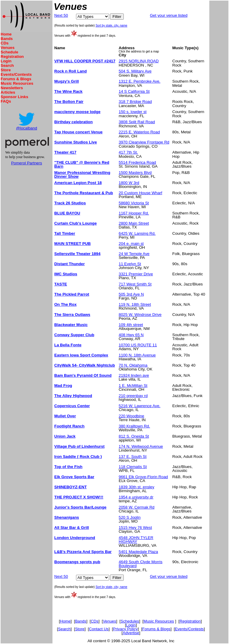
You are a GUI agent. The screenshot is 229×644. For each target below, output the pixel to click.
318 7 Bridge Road (135, 102)
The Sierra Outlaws (72, 315)
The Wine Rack (68, 91)
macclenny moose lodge (77, 112)
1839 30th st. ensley (136, 487)
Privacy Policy (125, 629)
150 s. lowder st (133, 112)
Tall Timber (65, 233)
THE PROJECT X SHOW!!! (79, 497)
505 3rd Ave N (131, 294)
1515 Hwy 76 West (135, 528)
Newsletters (12, 88)
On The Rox (65, 304)
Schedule (9, 52)
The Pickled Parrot (72, 294)
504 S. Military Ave (135, 71)
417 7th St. (128, 152)
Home (6, 34)
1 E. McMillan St (133, 386)
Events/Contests (16, 74)
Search (7, 65)
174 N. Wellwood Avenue (141, 446)
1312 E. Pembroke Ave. (140, 81)
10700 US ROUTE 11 (138, 345)
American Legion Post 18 (78, 183)
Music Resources (17, 83)
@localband (27, 128)
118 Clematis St (133, 467)
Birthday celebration (74, 122)
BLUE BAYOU (67, 213)
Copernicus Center (72, 406)
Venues (8, 48)
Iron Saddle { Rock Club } (78, 457)
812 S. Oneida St (134, 436)
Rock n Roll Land (71, 71)
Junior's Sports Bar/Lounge (80, 507)
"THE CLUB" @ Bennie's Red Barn (82, 164)
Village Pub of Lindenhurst (79, 446)
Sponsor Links (14, 97)
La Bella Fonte (68, 345)
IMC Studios (66, 274)
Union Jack (65, 436)
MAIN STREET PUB (72, 244)
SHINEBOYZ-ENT (71, 487)
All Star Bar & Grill (72, 528)
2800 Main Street (134, 223)
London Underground (75, 538)
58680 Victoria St (134, 203)
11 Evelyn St (130, 264)
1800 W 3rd (129, 183)
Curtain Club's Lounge (75, 223)
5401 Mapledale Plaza (138, 552)
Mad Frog (63, 386)
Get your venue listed (169, 15)
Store (6, 70)
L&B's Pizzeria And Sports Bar (83, 552)
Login (6, 61)
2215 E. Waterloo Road (139, 132)
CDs (5, 43)
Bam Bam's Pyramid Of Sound (83, 375)
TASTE (61, 284)
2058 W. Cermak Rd (137, 507)
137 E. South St (133, 457)
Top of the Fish (68, 467)
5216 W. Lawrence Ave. (140, 406)
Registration (12, 57)
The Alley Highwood (73, 396)
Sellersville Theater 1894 (77, 254)
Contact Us (99, 629)
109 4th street (131, 325)
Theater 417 (65, 152)
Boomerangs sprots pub (77, 562)
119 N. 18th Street (135, 304)
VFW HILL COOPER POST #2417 (85, 61)
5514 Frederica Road (137, 162)
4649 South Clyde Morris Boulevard (141, 564)
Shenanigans (67, 517)
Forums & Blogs (16, 79)
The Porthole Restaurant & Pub (84, 193)
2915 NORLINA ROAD (139, 61)
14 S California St (134, 91)
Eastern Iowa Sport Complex (81, 355)
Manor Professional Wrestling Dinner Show (82, 174)
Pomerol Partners (27, 163)
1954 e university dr (136, 497)
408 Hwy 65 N (131, 335)
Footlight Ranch (69, 426)
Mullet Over (65, 416)
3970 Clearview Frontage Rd (144, 142)
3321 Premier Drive (136, 274)
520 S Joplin (130, 517)
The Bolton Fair (69, 102)
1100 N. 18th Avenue (137, 355)
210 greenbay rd (133, 396)
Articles (8, 92)
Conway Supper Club (74, 335)
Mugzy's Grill (66, 81)
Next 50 (61, 15)
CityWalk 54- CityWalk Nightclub (85, 365)
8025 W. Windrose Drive (140, 315)
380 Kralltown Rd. (134, 426)
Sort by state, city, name (111, 26)
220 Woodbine (131, 416)
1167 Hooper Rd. (134, 213)
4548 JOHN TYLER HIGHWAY (136, 540)
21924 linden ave (134, 375)
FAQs (6, 101)
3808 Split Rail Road (137, 122)
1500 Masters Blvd (135, 173)
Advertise (131, 633)
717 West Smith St (135, 284)
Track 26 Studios (70, 203)
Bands (7, 39)
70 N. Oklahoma (133, 365)
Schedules (130, 621)
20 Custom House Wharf (140, 193)
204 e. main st (131, 244)
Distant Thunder (69, 264)
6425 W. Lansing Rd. (137, 233)
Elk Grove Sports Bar (74, 477)
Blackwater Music (71, 325)
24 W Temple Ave (134, 254)
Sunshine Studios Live (76, 142)
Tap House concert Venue (78, 132)
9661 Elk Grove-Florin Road (143, 477)
